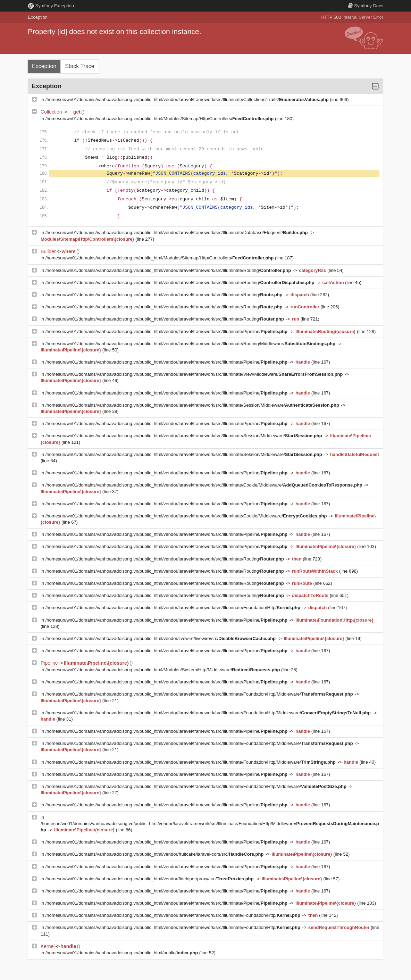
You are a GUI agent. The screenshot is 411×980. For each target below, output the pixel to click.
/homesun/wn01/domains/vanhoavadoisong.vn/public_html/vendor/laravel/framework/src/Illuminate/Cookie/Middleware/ (205, 485)
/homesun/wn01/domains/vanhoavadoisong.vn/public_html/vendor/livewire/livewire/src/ (161, 638)
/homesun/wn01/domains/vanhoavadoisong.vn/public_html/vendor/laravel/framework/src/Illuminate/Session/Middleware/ (193, 405)
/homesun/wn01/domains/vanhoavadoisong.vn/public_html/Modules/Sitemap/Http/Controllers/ (160, 119)
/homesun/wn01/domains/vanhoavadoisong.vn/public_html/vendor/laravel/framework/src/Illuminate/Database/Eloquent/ (177, 232)
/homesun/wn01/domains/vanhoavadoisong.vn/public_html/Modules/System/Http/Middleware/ (163, 670)
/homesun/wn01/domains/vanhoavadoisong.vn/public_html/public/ (122, 953)
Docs (366, 6)
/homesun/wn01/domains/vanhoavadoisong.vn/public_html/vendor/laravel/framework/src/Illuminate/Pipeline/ (167, 331)
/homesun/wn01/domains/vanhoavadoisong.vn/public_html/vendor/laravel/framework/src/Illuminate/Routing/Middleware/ (191, 344)
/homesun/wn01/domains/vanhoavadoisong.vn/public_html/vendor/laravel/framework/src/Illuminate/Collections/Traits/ (188, 99)
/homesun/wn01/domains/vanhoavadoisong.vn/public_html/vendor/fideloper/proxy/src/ (150, 879)
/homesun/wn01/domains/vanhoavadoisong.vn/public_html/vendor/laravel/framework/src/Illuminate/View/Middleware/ (195, 374)
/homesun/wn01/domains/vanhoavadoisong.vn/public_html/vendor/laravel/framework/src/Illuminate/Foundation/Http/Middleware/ (200, 694)
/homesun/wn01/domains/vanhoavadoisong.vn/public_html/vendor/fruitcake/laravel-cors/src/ (155, 854)
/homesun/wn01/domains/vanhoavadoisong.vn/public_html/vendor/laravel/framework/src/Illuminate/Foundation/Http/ (174, 608)
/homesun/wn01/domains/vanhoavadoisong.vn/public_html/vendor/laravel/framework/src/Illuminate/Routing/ (169, 270)
